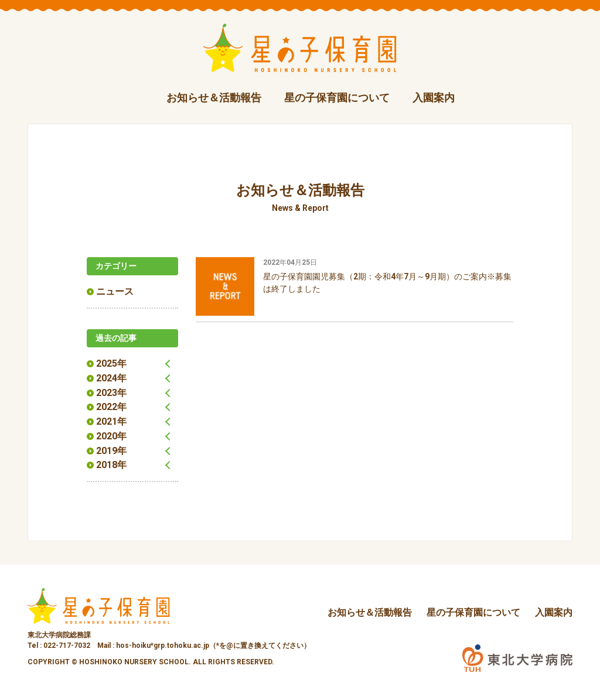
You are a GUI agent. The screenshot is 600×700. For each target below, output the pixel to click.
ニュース (115, 291)
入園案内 (434, 98)
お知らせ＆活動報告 (214, 98)
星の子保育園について (337, 98)
